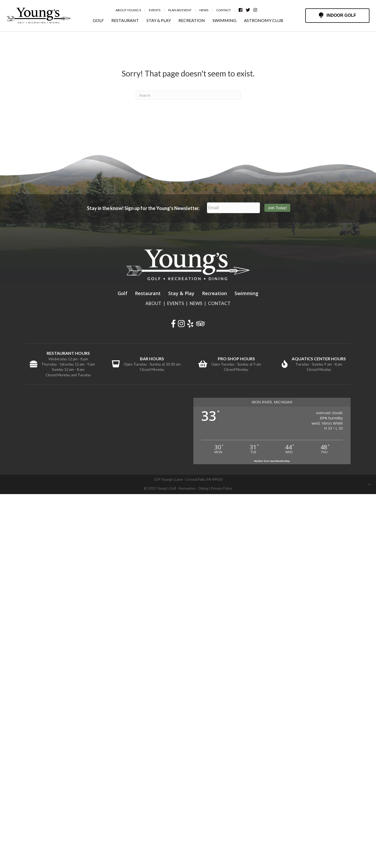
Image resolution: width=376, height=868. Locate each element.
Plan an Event (184, 10)
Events (158, 10)
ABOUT (153, 302)
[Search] (188, 95)
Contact (227, 10)
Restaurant (148, 292)
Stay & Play (181, 292)
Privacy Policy (222, 488)
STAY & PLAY (159, 20)
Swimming (246, 292)
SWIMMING (224, 20)
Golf (122, 292)
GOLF (98, 20)
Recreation (214, 292)
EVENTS (176, 302)
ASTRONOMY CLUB (264, 20)
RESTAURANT (125, 20)
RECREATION (192, 20)
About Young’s (132, 10)
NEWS (196, 302)
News (208, 10)
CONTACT (219, 302)
